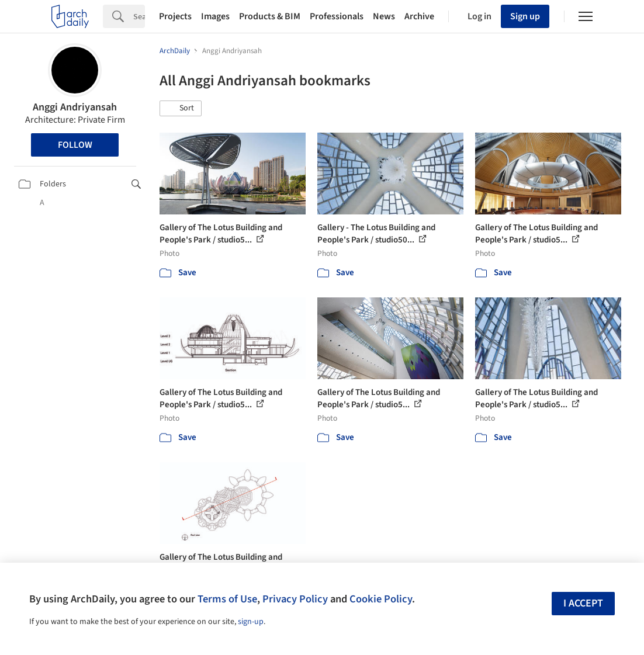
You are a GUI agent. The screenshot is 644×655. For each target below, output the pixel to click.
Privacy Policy (295, 599)
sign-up (251, 622)
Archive (419, 16)
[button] (181, 109)
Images (215, 16)
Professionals (337, 16)
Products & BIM (270, 16)
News (384, 16)
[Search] (139, 16)
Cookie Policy (381, 599)
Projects (175, 16)
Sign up (525, 16)
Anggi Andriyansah (75, 107)
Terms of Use (227, 599)
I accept (583, 603)
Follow (75, 145)
